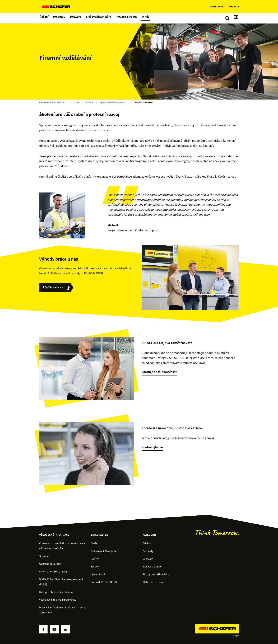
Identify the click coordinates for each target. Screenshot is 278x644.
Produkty (59, 18)
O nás (144, 18)
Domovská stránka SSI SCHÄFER (54, 103)
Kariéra (90, 103)
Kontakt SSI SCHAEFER (104, 582)
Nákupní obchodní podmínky (56, 592)
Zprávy (95, 567)
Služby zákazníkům (99, 18)
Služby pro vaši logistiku (156, 574)
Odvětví (147, 543)
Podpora (234, 7)
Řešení (44, 18)
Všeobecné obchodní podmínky (58, 600)
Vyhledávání (98, 574)
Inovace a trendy (126, 18)
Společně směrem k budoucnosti (115, 103)
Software (76, 18)
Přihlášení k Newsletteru (105, 551)
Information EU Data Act (53, 572)
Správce (44, 556)
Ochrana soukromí (50, 564)
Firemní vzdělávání (144, 103)
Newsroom (216, 7)
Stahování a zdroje (153, 582)
